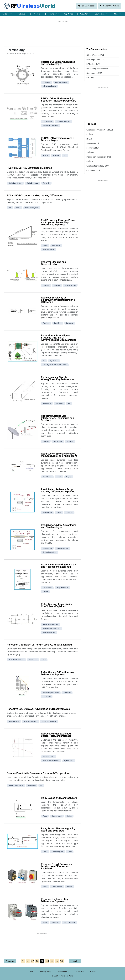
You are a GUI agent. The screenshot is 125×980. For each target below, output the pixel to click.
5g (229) (90, 152)
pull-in (59, 513)
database (56, 155)
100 (47, 961)
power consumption (49, 721)
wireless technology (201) (98, 166)
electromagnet (57, 816)
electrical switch (69, 922)
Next (75, 961)
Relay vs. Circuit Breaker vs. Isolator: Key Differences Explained (57, 866)
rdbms (45, 155)
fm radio (46, 183)
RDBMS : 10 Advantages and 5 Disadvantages (58, 139)
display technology (30, 721)
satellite (46, 441)
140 (62, 961)
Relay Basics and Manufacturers (59, 798)
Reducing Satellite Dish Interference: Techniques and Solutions (57, 418)
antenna (70, 441)
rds (10, 208)
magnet (69, 477)
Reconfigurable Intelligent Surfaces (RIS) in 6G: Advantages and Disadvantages (59, 338)
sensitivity (58, 323)
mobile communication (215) (99, 157)
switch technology (50, 552)
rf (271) (89, 139)
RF (30, 6)
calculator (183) (93, 170)
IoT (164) (90, 78)
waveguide (47, 403)
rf (69, 403)
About (31, 971)
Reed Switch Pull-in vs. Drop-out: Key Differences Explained (58, 490)
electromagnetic (57, 852)
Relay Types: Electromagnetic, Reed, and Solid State (58, 830)
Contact (94, 971)
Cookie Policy (64, 971)
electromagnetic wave (51, 693)
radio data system (15, 183)
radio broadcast (33, 183)
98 (37, 961)
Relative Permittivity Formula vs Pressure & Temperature (38, 773)
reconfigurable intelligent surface (55, 365)
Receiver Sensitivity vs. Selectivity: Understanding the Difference (58, 300)
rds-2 (18, 208)
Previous (10, 961)
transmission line (49, 632)
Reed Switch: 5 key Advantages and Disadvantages (59, 526)
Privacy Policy (46, 971)
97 (33, 961)
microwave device (49, 86)
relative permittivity (16, 785)
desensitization (70, 285)
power (45, 246)
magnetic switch (62, 548)
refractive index (49, 757)
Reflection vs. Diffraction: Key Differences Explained (58, 673)
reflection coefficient (51, 624)
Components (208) (94, 73)
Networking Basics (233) (97, 69)
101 (52, 961)
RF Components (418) (96, 60)
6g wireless (54, 361)
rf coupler (47, 82)
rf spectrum (47, 122)
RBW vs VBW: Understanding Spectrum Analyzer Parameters (59, 100)
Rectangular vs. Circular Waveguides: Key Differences (58, 378)
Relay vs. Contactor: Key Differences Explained (55, 900)
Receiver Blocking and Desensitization (53, 263)
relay (45, 816)
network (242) (93, 148)
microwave (59, 403)
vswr (44, 660)
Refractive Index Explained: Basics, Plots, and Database (56, 735)
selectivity (70, 323)
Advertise (80, 971)
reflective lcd (14, 721)
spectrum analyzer (63, 122)
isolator (70, 887)
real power (56, 246)
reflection (67, 693)
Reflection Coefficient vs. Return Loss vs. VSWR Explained (39, 645)
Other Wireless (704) (95, 55)
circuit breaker (57, 887)
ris (44, 361)
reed (70, 852)
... (28, 961)
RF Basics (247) (93, 64)
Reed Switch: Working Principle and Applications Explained (58, 566)
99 (42, 961)
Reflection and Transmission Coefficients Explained (57, 605)
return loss (33, 660)
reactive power (48, 249)
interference (58, 441)
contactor (55, 922)
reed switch (47, 477)
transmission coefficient (52, 628)
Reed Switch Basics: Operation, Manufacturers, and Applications (59, 455)
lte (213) (90, 161)
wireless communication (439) (100, 130)
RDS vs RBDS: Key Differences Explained (29, 168)
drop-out (69, 513)
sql (65, 155)
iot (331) (90, 134)
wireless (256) (93, 143)
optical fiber (69, 761)
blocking (57, 285)
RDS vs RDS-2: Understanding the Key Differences (35, 195)
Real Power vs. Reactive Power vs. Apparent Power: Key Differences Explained (58, 222)
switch (59, 477)
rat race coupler (61, 82)
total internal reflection (51, 761)
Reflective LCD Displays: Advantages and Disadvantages (38, 709)
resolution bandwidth (50, 126)
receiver (46, 285)
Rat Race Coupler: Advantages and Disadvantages (58, 63)
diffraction (47, 696)
